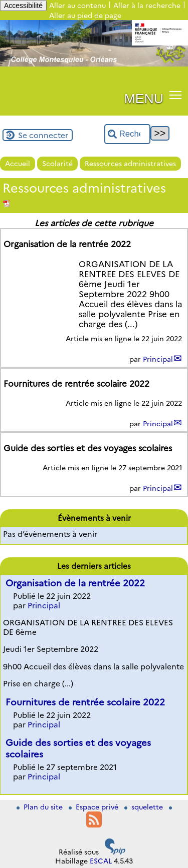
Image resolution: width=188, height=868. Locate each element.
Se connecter (43, 135)
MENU (144, 99)
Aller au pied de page (85, 16)
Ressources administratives (130, 164)
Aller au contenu (77, 6)
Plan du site (41, 807)
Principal (158, 359)
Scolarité (57, 164)
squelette (145, 807)
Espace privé (95, 807)
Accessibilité (23, 6)
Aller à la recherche (147, 6)
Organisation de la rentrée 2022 (75, 583)
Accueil (18, 164)
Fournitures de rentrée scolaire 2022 (85, 702)
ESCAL (101, 861)
